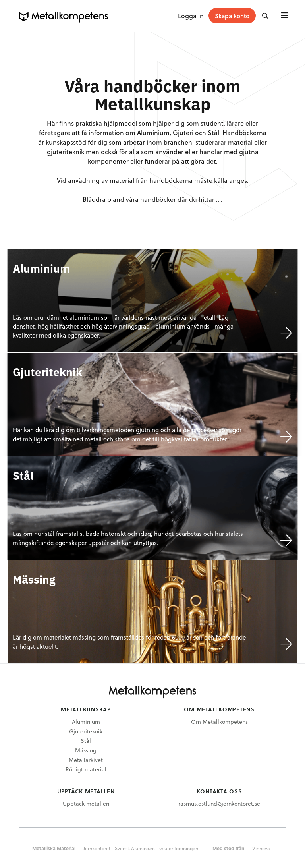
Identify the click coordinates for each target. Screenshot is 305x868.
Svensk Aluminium (135, 848)
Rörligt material (86, 769)
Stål (86, 741)
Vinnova (261, 848)
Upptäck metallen (86, 803)
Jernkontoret (97, 848)
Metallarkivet (86, 760)
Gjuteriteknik (86, 731)
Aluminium (86, 722)
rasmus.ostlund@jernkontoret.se (219, 803)
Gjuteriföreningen (179, 848)
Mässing (86, 750)
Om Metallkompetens (219, 722)
